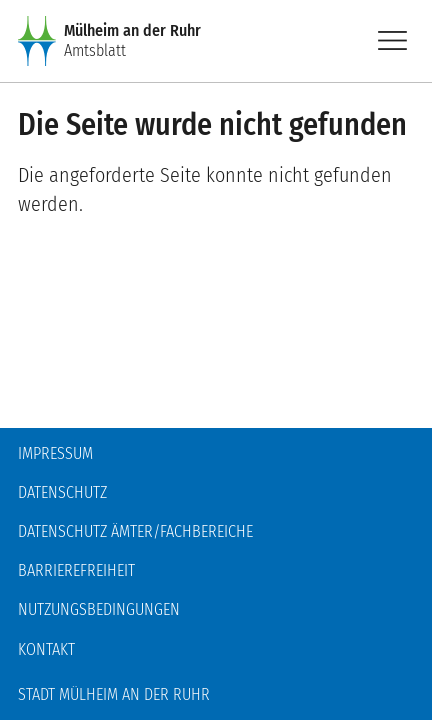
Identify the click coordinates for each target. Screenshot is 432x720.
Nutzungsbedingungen (99, 609)
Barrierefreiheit (76, 570)
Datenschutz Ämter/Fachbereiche (135, 531)
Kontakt (46, 649)
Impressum (55, 453)
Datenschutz (62, 492)
